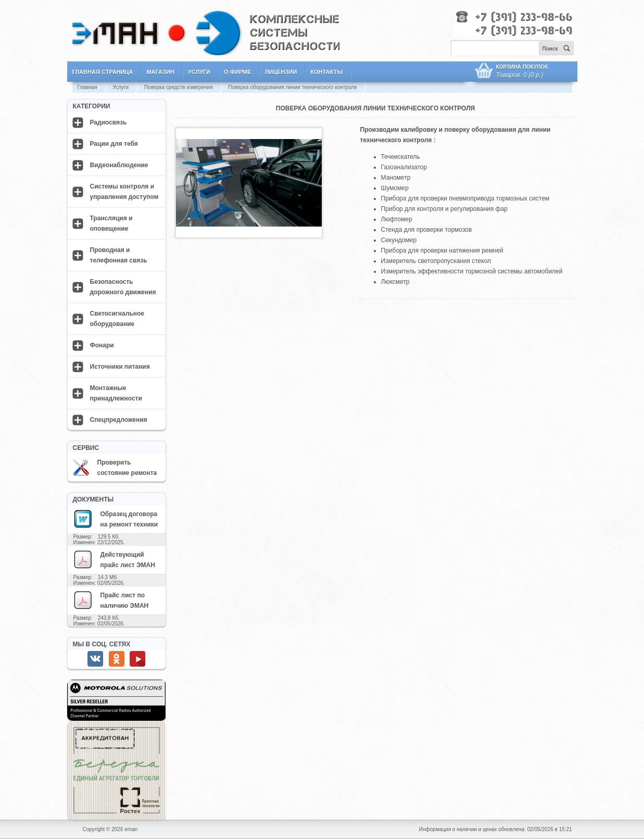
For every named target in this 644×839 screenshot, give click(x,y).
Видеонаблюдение (119, 165)
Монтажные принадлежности (116, 393)
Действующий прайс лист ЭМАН (114, 559)
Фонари (102, 345)
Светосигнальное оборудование (117, 319)
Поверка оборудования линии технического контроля (292, 87)
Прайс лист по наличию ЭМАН (111, 600)
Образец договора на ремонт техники (116, 519)
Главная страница (103, 72)
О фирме (238, 72)
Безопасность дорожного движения (123, 287)
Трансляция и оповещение (111, 223)
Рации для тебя (114, 144)
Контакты (326, 72)
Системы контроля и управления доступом (124, 192)
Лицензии (281, 72)
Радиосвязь (109, 122)
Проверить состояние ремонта (115, 468)
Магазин (160, 72)
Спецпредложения (119, 420)
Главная (87, 87)
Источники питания (120, 367)
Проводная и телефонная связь (119, 255)
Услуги (199, 72)
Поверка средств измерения (179, 87)
